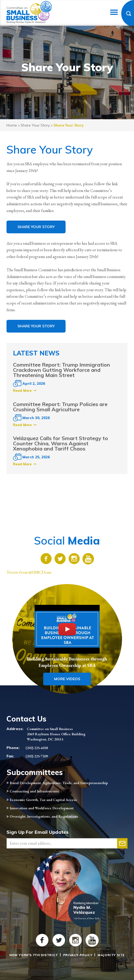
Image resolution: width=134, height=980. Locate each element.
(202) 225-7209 (37, 756)
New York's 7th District (34, 955)
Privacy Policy (78, 955)
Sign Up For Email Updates (37, 832)
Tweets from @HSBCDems (29, 572)
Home (12, 125)
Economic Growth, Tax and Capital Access (43, 800)
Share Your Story (35, 125)
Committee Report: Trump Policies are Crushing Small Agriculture (60, 407)
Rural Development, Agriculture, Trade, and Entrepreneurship (59, 783)
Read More (22, 390)
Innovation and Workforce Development (42, 808)
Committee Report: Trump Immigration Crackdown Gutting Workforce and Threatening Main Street (62, 370)
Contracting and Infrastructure (34, 791)
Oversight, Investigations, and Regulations (44, 816)
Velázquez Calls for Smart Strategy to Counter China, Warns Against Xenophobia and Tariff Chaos (60, 443)
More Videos (67, 679)
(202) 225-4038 (37, 748)
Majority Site (111, 955)
